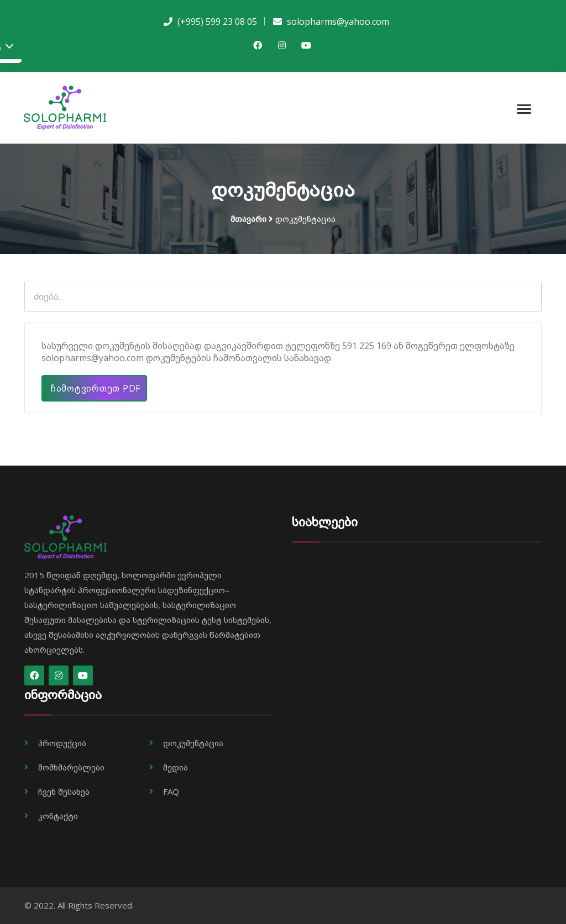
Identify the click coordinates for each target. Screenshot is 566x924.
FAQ (171, 791)
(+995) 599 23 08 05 (216, 22)
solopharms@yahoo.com (337, 22)
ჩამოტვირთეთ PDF (95, 388)
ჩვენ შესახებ (64, 791)
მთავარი (248, 219)
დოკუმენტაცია (193, 743)
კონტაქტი (58, 816)
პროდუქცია (62, 743)
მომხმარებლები (71, 767)
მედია (175, 767)
